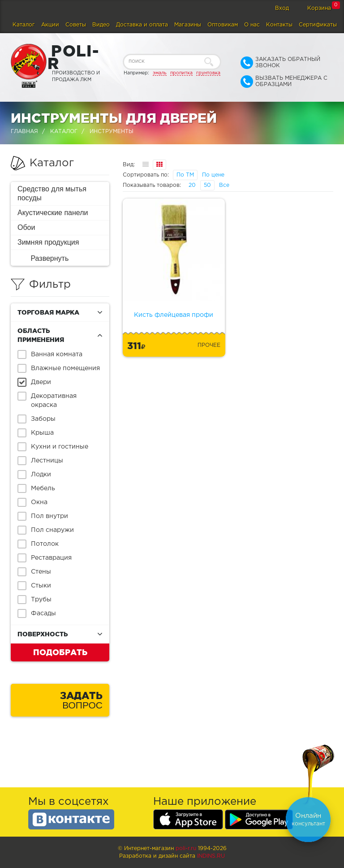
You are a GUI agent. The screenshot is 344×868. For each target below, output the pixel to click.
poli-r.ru (186, 849)
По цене (213, 175)
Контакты (279, 25)
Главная (24, 132)
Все (224, 185)
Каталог (24, 25)
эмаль (160, 73)
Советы (76, 25)
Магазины (188, 25)
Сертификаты (318, 25)
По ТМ (185, 175)
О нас (252, 25)
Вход (282, 8)
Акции (50, 25)
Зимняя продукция (48, 242)
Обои (26, 227)
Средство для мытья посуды (52, 193)
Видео (101, 25)
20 (192, 185)
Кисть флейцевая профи (174, 315)
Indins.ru (211, 856)
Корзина (319, 8)
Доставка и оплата (142, 25)
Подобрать (60, 652)
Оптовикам (223, 25)
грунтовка (208, 73)
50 (207, 185)
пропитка (181, 73)
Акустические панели (53, 213)
